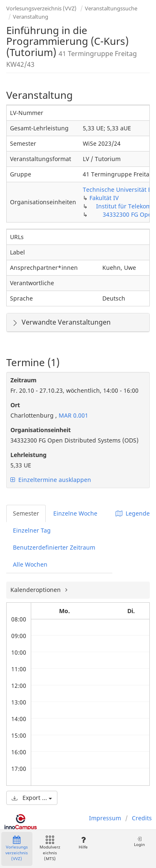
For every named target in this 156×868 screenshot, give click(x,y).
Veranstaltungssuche (111, 8)
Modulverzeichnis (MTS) (50, 849)
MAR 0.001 (73, 415)
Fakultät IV (104, 198)
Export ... (32, 798)
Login (139, 842)
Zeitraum (24, 380)
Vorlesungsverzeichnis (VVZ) (41, 8)
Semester (26, 513)
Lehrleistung (28, 455)
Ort (15, 405)
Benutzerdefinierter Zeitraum (54, 547)
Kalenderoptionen (36, 590)
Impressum (105, 818)
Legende (133, 513)
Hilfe (83, 843)
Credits (142, 818)
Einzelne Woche (75, 513)
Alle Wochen (30, 564)
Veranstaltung (31, 17)
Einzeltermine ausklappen (51, 480)
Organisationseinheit (41, 430)
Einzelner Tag (32, 530)
